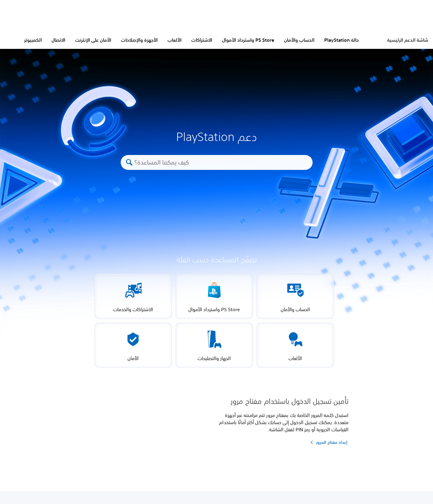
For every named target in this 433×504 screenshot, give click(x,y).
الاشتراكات (202, 40)
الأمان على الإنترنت (93, 40)
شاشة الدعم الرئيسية (408, 40)
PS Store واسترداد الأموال (248, 40)
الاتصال (58, 40)
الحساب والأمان (299, 40)
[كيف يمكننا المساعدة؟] (221, 162)
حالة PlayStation (342, 40)
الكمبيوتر (33, 40)
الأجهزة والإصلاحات (139, 40)
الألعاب (174, 40)
